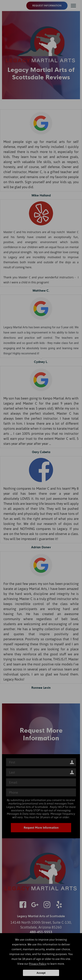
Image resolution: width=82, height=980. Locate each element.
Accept (41, 973)
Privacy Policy (38, 964)
